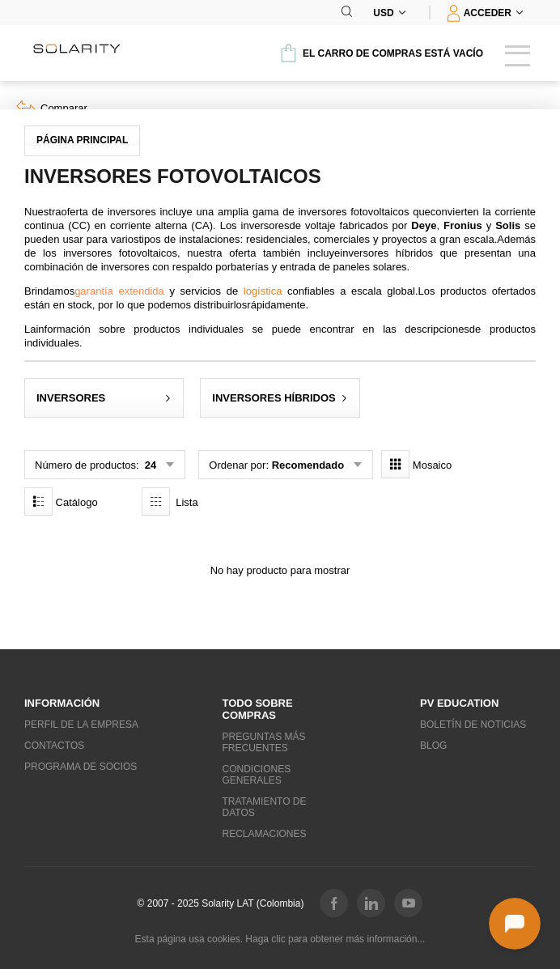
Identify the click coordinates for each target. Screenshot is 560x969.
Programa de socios (81, 767)
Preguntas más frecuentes (264, 742)
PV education (459, 703)
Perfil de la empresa (81, 725)
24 (149, 465)
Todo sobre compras (258, 709)
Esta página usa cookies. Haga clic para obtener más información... (280, 939)
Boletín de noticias (473, 725)
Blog (433, 746)
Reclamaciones (265, 834)
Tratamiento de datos (265, 807)
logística (263, 291)
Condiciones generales (257, 775)
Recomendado (308, 465)
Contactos (54, 746)
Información (62, 703)
